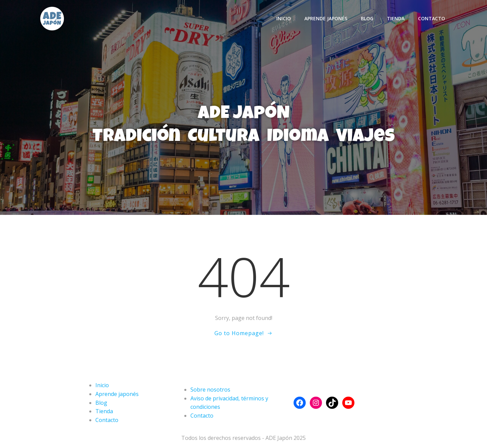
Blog (367, 19)
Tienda (396, 19)
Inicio (284, 19)
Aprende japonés (326, 19)
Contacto (432, 19)
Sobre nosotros (210, 390)
